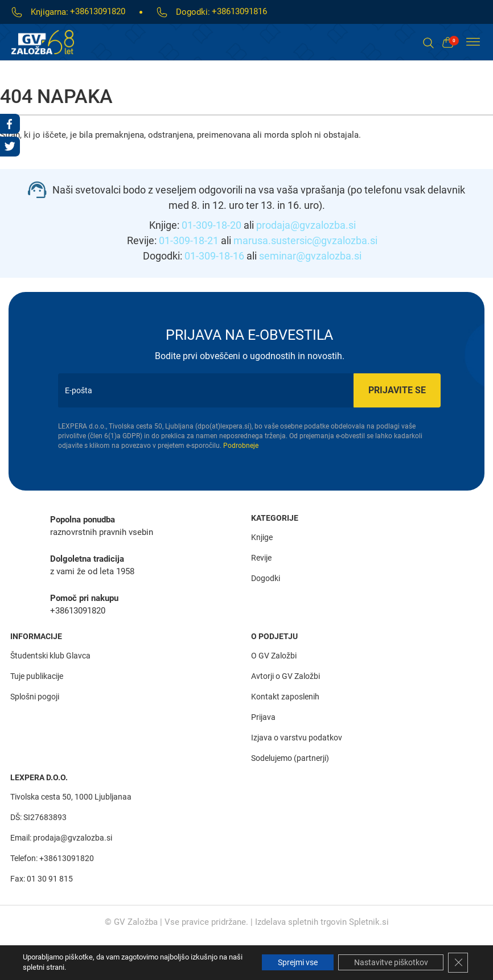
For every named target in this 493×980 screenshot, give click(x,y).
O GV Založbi (274, 655)
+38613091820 (98, 12)
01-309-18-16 (214, 256)
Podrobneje (241, 446)
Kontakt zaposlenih (285, 696)
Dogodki (266, 578)
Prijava (263, 717)
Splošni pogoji (35, 696)
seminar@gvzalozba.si (310, 256)
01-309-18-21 (189, 240)
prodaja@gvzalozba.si (306, 225)
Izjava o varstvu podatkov (297, 737)
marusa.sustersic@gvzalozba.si (305, 240)
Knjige (262, 537)
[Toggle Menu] (473, 42)
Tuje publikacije (37, 676)
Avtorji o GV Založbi (285, 676)
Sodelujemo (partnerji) (290, 757)
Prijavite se (394, 390)
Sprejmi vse (293, 962)
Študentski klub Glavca (50, 655)
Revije (261, 558)
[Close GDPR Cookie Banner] (458, 962)
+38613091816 (239, 12)
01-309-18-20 (211, 225)
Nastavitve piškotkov (389, 962)
